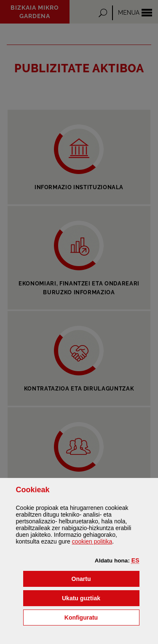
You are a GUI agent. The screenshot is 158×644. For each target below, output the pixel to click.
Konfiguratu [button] (102, 617)
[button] (135, 560)
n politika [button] (92, 541)
